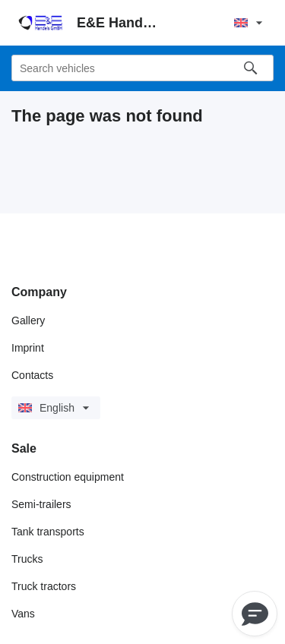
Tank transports (48, 532)
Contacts (32, 375)
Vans (23, 614)
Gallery (28, 320)
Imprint (28, 348)
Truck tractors (44, 586)
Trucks (27, 559)
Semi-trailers (41, 504)
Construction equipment (68, 477)
